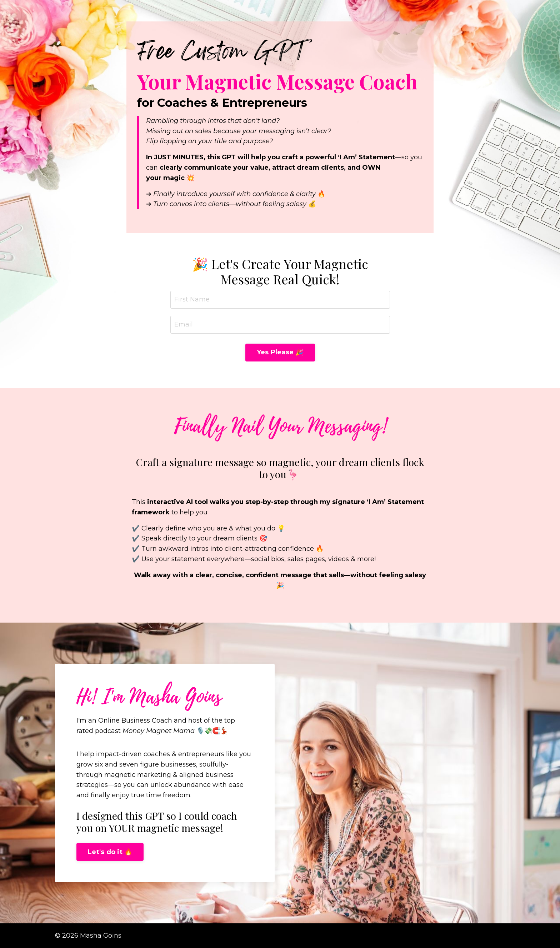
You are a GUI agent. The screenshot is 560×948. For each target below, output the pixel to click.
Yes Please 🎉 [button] (280, 352)
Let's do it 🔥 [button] (110, 852)
